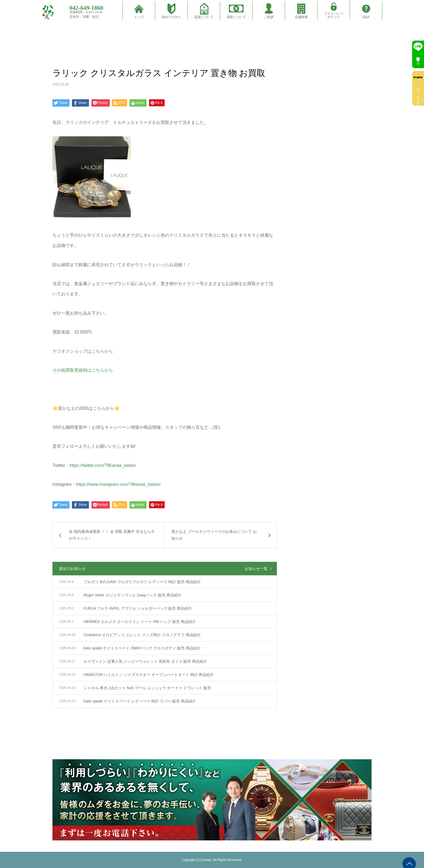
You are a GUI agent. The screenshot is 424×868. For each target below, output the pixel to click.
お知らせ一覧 (256, 569)
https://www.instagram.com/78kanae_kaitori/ (118, 484)
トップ (139, 17)
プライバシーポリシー (334, 15)
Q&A (366, 17)
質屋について (204, 17)
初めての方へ (171, 17)
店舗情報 (301, 17)
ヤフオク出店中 (418, 93)
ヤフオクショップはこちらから (83, 351)
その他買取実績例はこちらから (83, 370)
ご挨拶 (269, 17)
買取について (236, 17)
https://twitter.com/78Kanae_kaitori (103, 465)
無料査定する (418, 58)
